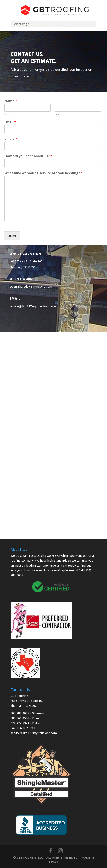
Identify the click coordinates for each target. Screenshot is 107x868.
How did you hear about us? (28, 156)
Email (10, 122)
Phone (11, 139)
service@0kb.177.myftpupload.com (33, 306)
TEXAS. (54, 862)
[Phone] (53, 146)
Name (11, 101)
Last (57, 114)
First (7, 114)
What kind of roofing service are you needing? (44, 173)
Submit (12, 236)
